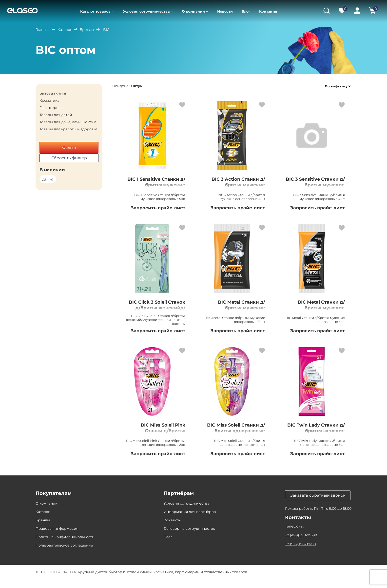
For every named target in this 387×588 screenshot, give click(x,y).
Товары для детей (56, 115)
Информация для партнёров (190, 521)
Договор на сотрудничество (189, 537)
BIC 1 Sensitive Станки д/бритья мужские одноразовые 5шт (155, 186)
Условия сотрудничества (146, 11)
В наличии (52, 170)
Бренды (87, 30)
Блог (246, 11)
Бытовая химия (53, 93)
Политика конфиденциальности (65, 546)
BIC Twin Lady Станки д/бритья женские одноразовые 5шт (315, 439)
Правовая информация (57, 537)
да (48, 179)
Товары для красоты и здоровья (68, 129)
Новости (225, 11)
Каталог (65, 30)
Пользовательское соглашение (64, 554)
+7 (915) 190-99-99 (300, 553)
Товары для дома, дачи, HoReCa (68, 122)
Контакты (268, 11)
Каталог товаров (95, 11)
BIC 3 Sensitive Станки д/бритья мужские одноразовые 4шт (320, 189)
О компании (193, 11)
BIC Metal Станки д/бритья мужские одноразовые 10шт (238, 310)
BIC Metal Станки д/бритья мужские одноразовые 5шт (318, 310)
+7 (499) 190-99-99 (301, 544)
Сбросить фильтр (69, 158)
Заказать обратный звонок (318, 504)
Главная (43, 30)
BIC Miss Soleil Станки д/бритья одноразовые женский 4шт (235, 442)
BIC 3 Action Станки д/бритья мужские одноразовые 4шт (238, 186)
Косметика (49, 100)
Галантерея (50, 108)
